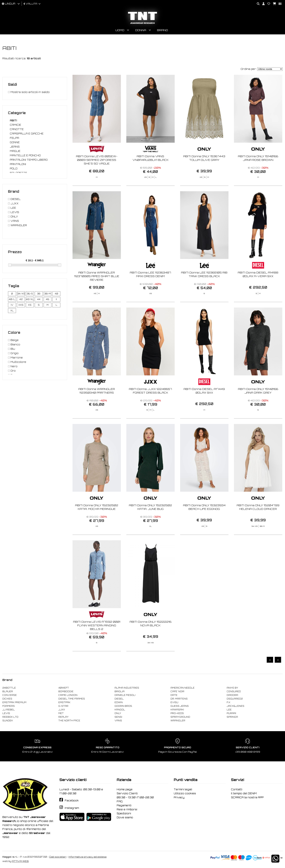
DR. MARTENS (179, 699)
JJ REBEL (9, 710)
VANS (118, 721)
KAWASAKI (177, 710)
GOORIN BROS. (123, 706)
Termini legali (183, 789)
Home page (125, 789)
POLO (14, 169)
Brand (162, 30)
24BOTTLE (9, 688)
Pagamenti (124, 805)
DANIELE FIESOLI (125, 695)
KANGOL (120, 710)
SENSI (118, 717)
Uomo (120, 30)
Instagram (72, 808)
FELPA (14, 138)
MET (61, 713)
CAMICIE (15, 125)
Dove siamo (125, 817)
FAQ (120, 801)
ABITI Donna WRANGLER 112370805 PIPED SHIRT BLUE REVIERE (97, 290)
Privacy (179, 797)
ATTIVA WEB (20, 861)
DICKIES (7, 699)
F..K (228, 702)
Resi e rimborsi (127, 809)
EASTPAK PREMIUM (14, 702)
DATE (174, 695)
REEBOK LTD (10, 717)
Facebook (72, 800)
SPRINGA (232, 717)
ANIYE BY (232, 688)
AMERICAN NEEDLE (182, 688)
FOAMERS (9, 706)
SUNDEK (8, 721)
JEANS (15, 147)
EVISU (174, 702)
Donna (141, 30)
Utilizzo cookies (185, 793)
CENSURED (234, 691)
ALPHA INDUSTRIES (127, 688)
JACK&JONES (235, 706)
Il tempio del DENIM (244, 793)
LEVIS (6, 713)
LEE (229, 710)
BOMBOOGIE (66, 691)
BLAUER (8, 691)
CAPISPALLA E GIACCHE (27, 134)
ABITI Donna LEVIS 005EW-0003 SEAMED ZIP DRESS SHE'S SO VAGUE (97, 160)
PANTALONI (18, 164)
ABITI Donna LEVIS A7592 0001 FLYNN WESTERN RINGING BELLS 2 (97, 639)
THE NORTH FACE (69, 721)
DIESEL (119, 699)
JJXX (62, 710)
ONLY (118, 713)
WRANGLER (178, 721)
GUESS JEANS (180, 706)
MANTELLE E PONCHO (25, 155)
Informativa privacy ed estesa (88, 857)
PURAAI (231, 713)
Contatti (237, 789)
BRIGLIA (120, 691)
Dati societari (58, 857)
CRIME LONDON (68, 695)
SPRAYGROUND (180, 717)
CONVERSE (10, 695)
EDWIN (119, 702)
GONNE (15, 142)
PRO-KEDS (177, 713)
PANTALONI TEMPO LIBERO (29, 160)
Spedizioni (124, 813)
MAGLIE (15, 151)
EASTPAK (64, 702)
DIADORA (232, 695)
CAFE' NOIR (177, 691)
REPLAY (63, 717)
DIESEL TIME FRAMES (72, 699)
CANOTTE (17, 129)
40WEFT (64, 688)
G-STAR (63, 706)
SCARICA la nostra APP (247, 797)
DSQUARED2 (235, 699)
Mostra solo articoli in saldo (29, 92)
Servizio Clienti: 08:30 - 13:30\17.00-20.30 (135, 795)
